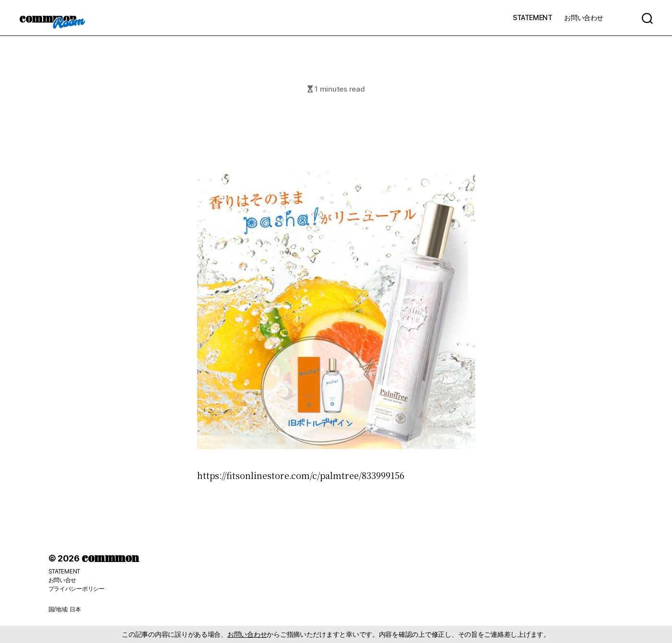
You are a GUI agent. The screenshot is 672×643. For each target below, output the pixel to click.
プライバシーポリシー (77, 589)
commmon (48, 18)
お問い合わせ (584, 18)
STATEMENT (532, 18)
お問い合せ (63, 580)
